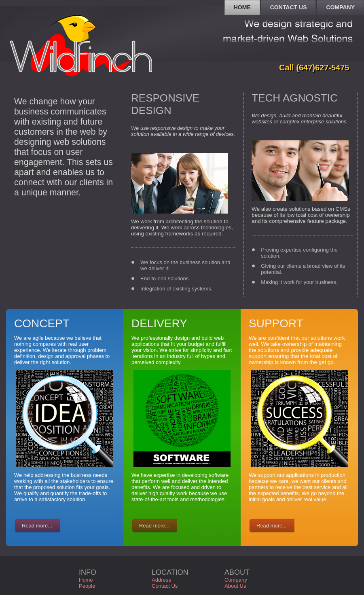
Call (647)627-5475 (314, 68)
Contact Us (165, 586)
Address (161, 580)
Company (236, 580)
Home (86, 580)
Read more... (37, 526)
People (87, 586)
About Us (235, 586)
